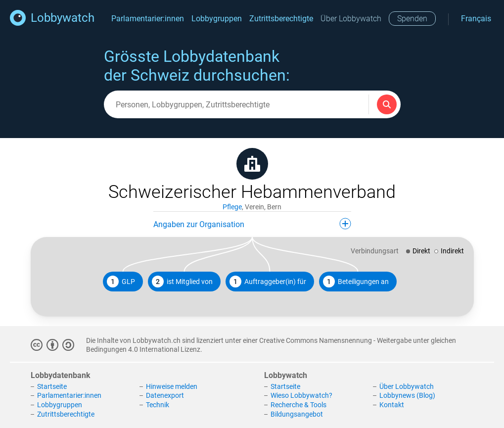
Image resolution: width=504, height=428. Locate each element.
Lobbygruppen (217, 19)
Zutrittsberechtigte (281, 19)
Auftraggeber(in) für (268, 282)
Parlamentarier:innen (148, 19)
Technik (158, 405)
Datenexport (165, 395)
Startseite (52, 386)
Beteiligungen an (356, 282)
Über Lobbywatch (351, 19)
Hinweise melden (172, 386)
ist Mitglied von (182, 282)
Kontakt (392, 405)
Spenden (412, 19)
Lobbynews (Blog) (407, 395)
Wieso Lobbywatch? (301, 395)
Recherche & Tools (298, 405)
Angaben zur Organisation (252, 224)
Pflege (232, 207)
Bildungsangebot (297, 414)
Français (476, 19)
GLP (121, 282)
